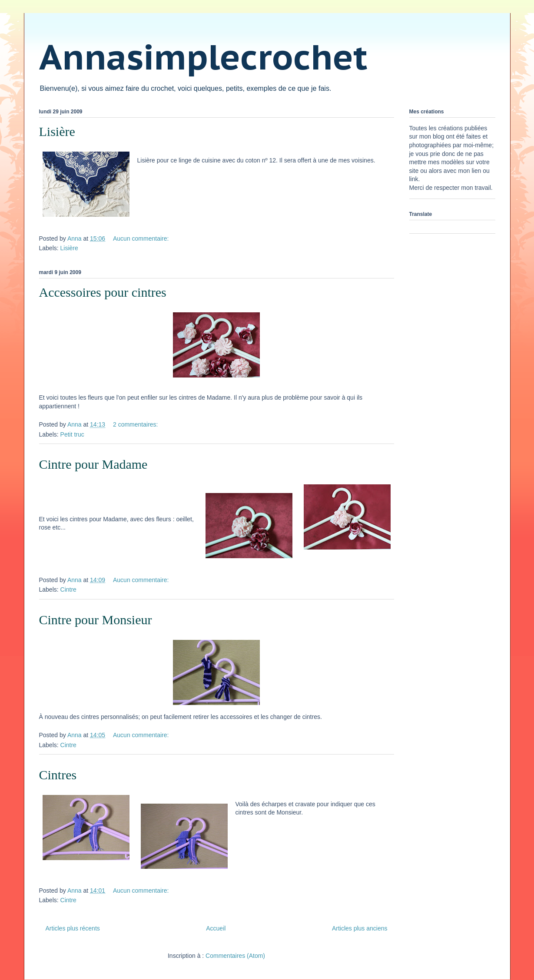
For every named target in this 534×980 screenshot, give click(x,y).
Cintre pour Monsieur (96, 620)
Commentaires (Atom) (235, 956)
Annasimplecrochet (203, 57)
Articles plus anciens (360, 928)
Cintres (58, 775)
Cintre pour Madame (93, 464)
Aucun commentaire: (142, 238)
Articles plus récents (73, 928)
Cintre (68, 589)
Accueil (216, 928)
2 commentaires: (136, 424)
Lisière (57, 131)
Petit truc (72, 434)
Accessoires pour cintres (103, 292)
